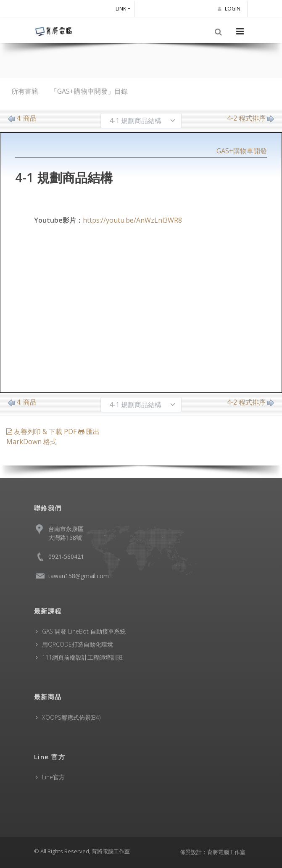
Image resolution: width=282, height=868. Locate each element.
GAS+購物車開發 (242, 151)
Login (230, 9)
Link (121, 9)
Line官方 (53, 777)
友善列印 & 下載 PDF (42, 431)
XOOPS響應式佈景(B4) (71, 717)
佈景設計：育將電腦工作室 (213, 852)
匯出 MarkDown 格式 (53, 437)
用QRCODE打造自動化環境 (78, 644)
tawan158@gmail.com (79, 576)
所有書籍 (25, 91)
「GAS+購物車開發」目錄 (89, 91)
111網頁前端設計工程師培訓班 (82, 657)
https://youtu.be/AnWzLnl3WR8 (132, 220)
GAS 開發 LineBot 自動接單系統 (84, 631)
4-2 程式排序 (250, 118)
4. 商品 (22, 118)
